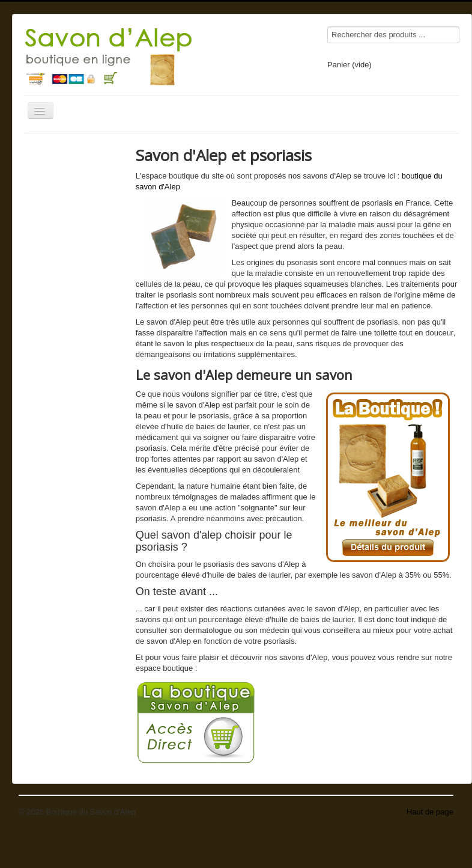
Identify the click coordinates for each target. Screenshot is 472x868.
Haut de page (430, 812)
